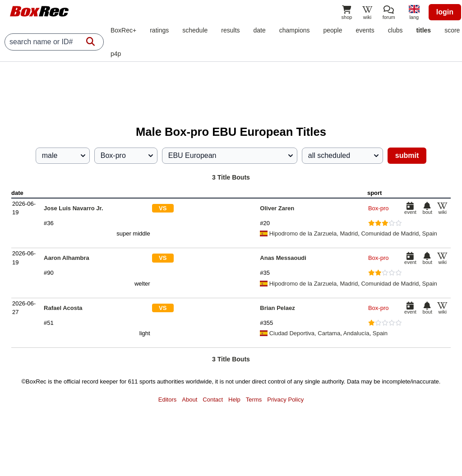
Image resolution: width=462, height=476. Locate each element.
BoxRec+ (123, 30)
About (189, 400)
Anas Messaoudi (283, 258)
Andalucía (356, 333)
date (260, 30)
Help (234, 400)
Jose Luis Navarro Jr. (74, 208)
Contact (213, 400)
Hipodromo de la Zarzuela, (300, 233)
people (333, 30)
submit (407, 155)
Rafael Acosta (63, 308)
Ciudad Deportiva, (289, 333)
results (230, 30)
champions (295, 30)
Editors (167, 400)
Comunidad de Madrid (390, 233)
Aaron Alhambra (67, 258)
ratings (159, 30)
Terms (254, 400)
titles (423, 30)
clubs (395, 30)
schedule (195, 30)
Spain (430, 233)
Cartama (329, 333)
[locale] (414, 13)
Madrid (349, 233)
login (445, 12)
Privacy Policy (285, 400)
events (365, 30)
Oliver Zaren (277, 208)
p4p (116, 54)
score (452, 30)
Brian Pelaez (277, 308)
